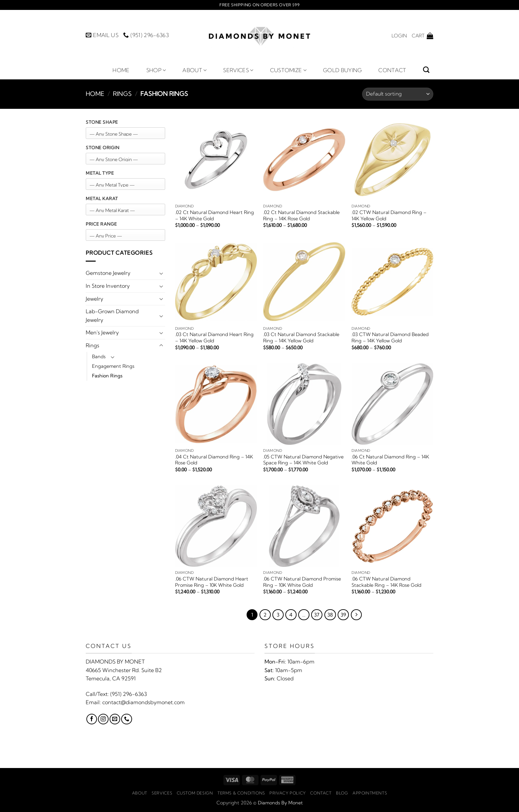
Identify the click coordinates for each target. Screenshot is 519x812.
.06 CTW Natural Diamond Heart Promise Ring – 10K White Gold (212, 582)
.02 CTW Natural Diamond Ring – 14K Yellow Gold (389, 215)
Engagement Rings (113, 366)
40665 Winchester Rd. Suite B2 (124, 670)
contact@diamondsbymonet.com (143, 702)
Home (121, 70)
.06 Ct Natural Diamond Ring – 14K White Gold (390, 460)
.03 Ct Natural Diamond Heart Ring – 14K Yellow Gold (214, 338)
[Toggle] (161, 273)
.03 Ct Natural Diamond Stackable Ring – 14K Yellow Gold (301, 338)
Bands (99, 357)
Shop (156, 70)
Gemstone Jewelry (108, 273)
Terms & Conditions (241, 793)
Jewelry (94, 299)
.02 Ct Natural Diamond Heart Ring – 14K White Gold (214, 215)
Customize (288, 70)
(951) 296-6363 (129, 694)
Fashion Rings (107, 376)
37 (317, 615)
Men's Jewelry (102, 332)
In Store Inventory (108, 286)
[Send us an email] (115, 719)
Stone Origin (102, 148)
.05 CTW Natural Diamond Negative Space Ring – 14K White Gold (303, 460)
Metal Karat (102, 198)
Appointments (370, 793)
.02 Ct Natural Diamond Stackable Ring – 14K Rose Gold (301, 215)
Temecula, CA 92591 (111, 678)
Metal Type (100, 173)
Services (238, 70)
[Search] (426, 70)
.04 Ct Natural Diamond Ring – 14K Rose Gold (214, 460)
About (194, 70)
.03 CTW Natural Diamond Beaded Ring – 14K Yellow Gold (390, 338)
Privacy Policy (288, 793)
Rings (122, 94)
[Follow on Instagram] (103, 719)
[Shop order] (398, 94)
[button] (399, 36)
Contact (392, 70)
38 (330, 615)
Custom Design (195, 793)
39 (343, 615)
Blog (342, 793)
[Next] (356, 615)
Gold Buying (343, 70)
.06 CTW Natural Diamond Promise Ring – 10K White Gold (302, 582)
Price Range (101, 224)
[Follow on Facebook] (92, 719)
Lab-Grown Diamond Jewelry (112, 316)
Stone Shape (102, 122)
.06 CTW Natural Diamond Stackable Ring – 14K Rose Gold (386, 582)
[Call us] (126, 719)
